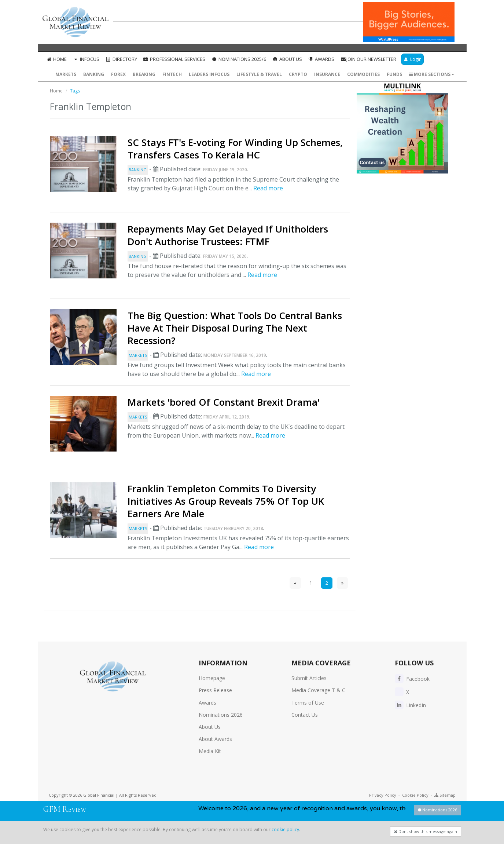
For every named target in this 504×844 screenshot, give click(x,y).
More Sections (432, 74)
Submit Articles (309, 678)
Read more (268, 188)
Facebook (412, 679)
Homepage (212, 678)
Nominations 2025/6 (239, 59)
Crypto (298, 74)
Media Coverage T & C (318, 690)
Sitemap (445, 795)
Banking (94, 74)
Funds (394, 74)
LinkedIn (410, 705)
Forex (118, 74)
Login (412, 59)
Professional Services (174, 59)
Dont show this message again (426, 831)
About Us (287, 59)
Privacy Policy (383, 795)
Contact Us (305, 715)
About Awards (215, 739)
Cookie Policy (415, 795)
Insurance (327, 74)
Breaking (144, 74)
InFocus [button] (86, 59)
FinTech (172, 74)
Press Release (215, 690)
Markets (66, 74)
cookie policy (285, 830)
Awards (321, 59)
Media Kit (210, 751)
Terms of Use (308, 703)
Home (57, 59)
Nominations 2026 (221, 715)
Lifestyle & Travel (259, 74)
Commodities (363, 74)
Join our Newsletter (368, 59)
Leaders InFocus (209, 74)
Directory (121, 59)
